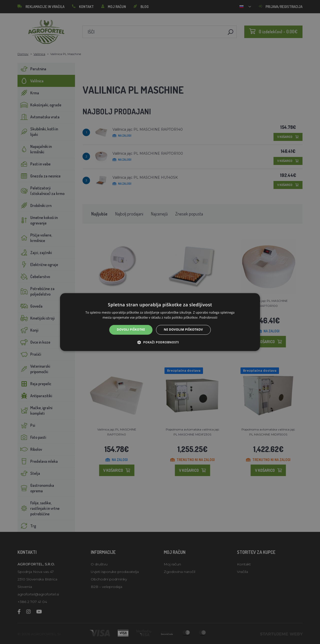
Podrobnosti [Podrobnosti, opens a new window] (208, 317)
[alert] (160, 322)
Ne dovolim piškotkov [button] (183, 330)
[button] (160, 342)
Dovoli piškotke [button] (131, 330)
